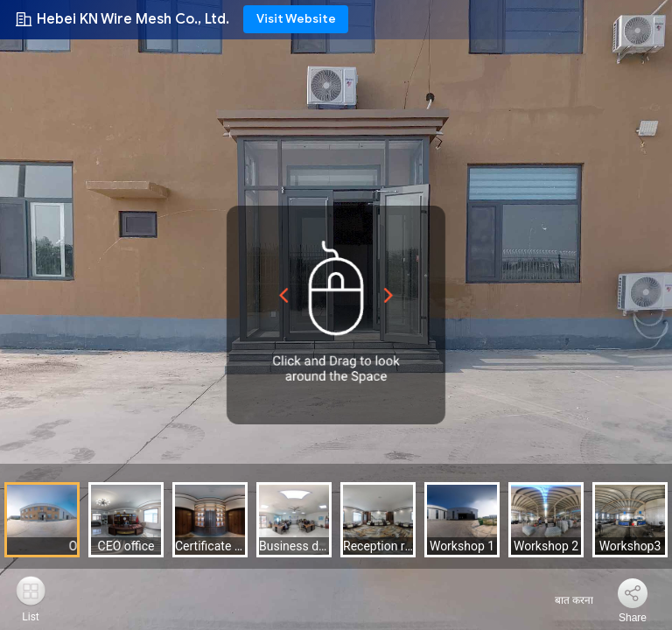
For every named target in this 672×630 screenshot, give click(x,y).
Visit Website (296, 19)
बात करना (563, 600)
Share (633, 618)
